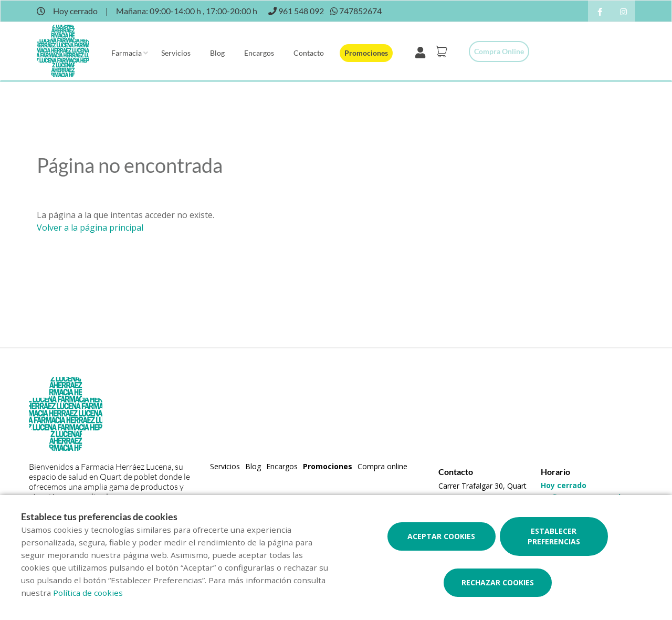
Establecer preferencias (554, 536)
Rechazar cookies (498, 582)
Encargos (259, 53)
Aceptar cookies (441, 536)
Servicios (176, 53)
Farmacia (127, 53)
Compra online (499, 51)
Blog (217, 53)
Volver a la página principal (90, 228)
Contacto (309, 53)
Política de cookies (88, 593)
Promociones (366, 53)
